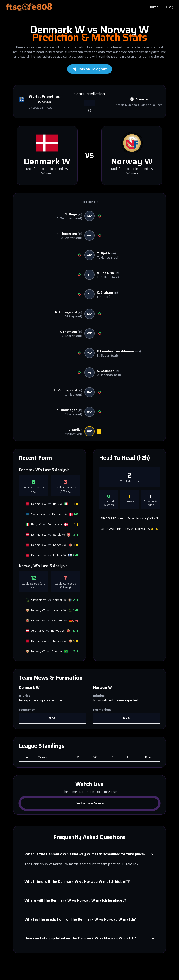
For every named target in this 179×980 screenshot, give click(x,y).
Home (153, 7)
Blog (170, 7)
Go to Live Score (89, 803)
